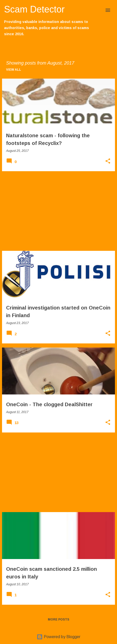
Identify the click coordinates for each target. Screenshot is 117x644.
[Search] (98, 10)
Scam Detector (34, 9)
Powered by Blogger (58, 637)
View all (14, 70)
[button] (108, 162)
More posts (58, 620)
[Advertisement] (58, 211)
